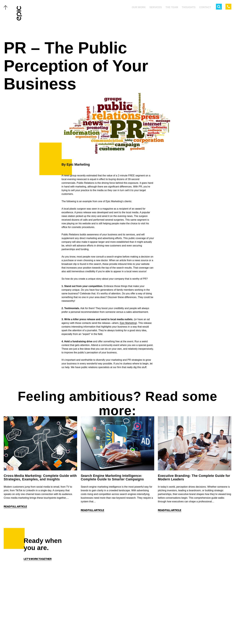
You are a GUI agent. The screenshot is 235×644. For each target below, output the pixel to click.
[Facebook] (114, 635)
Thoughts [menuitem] (189, 7)
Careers (30, 635)
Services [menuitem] (156, 7)
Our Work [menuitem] (139, 7)
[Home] (19, 13)
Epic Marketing (128, 323)
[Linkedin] (127, 635)
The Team (30, 609)
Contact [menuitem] (205, 7)
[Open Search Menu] (219, 7)
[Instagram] (121, 635)
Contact (30, 628)
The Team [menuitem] (172, 7)
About (29, 622)
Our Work (31, 595)
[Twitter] (108, 635)
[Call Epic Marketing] (228, 7)
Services (30, 602)
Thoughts (31, 615)
